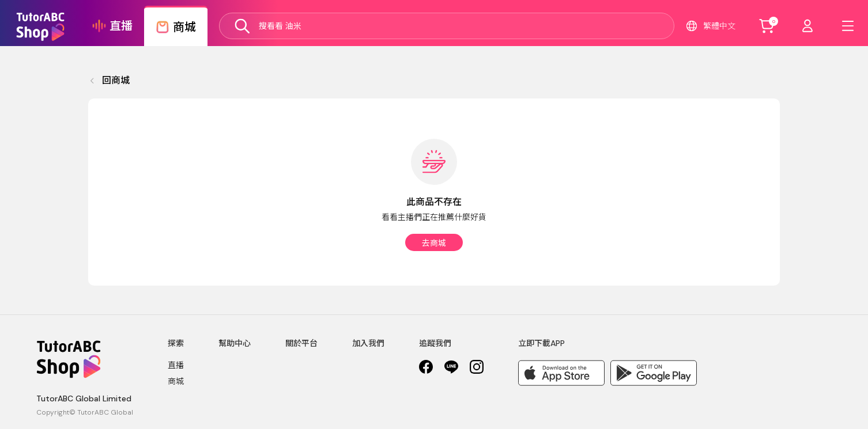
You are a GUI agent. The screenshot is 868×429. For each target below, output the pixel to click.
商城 (176, 381)
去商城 (434, 243)
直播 (176, 365)
